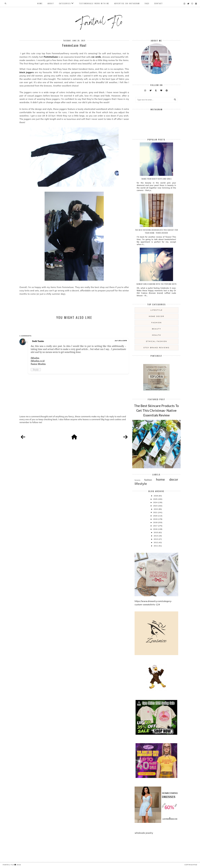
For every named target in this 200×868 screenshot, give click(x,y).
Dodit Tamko (38, 341)
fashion (157, 323)
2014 (156, 536)
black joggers (27, 72)
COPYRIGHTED (191, 865)
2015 (156, 532)
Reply (36, 370)
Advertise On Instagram (127, 3)
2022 (156, 509)
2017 (156, 526)
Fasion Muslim (38, 364)
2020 (156, 516)
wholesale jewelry (144, 833)
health (157, 335)
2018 (156, 522)
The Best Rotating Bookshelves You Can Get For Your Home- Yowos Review (156, 231)
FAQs (147, 3)
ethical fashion (157, 341)
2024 (156, 502)
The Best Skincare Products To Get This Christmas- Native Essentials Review (156, 410)
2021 (156, 512)
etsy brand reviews (157, 348)
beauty (156, 329)
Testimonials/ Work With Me (94, 3)
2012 (156, 542)
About (51, 3)
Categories (65, 3)
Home (40, 3)
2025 (156, 499)
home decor (157, 316)
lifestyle (157, 310)
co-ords (96, 57)
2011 (156, 546)
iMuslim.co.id (38, 361)
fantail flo (8, 865)
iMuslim (35, 358)
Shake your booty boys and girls (156, 179)
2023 (156, 506)
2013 (156, 539)
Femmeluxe (51, 57)
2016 (156, 529)
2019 (156, 519)
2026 (156, 496)
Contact (159, 3)
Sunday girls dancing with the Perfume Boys (156, 284)
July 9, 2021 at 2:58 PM (121, 341)
